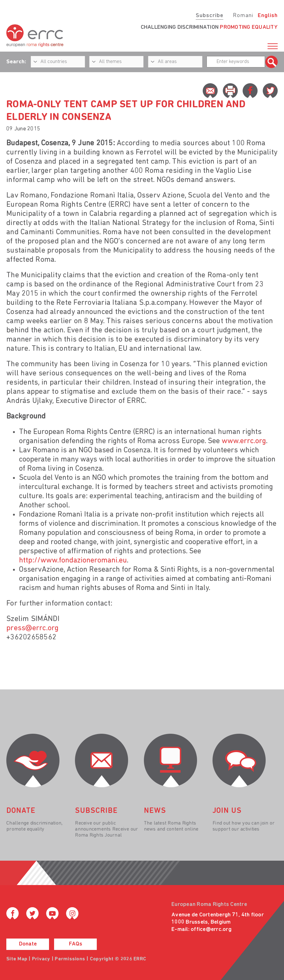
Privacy (41, 959)
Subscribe (210, 16)
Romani (243, 16)
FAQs (76, 944)
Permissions (70, 959)
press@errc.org (33, 628)
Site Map (17, 959)
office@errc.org (211, 930)
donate (21, 811)
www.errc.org (244, 441)
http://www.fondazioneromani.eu (73, 561)
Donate (28, 944)
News (155, 811)
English (268, 16)
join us (227, 811)
